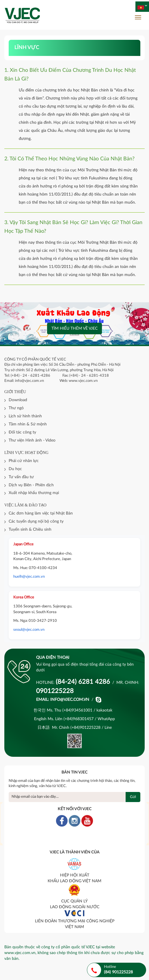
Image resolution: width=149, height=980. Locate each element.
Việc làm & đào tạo (25, 505)
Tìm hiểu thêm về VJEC (74, 328)
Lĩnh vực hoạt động (26, 453)
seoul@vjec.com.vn (29, 630)
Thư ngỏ (16, 408)
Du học (15, 469)
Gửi (133, 797)
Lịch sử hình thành (25, 416)
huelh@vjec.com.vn (29, 577)
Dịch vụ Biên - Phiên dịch (31, 485)
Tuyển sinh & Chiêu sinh (30, 530)
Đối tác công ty (22, 432)
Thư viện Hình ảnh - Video (32, 440)
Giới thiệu (15, 392)
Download (18, 400)
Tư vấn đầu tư (21, 477)
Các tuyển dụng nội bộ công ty (36, 521)
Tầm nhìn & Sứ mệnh (28, 424)
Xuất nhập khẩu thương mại (34, 493)
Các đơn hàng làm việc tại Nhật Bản (41, 513)
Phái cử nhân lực (24, 461)
